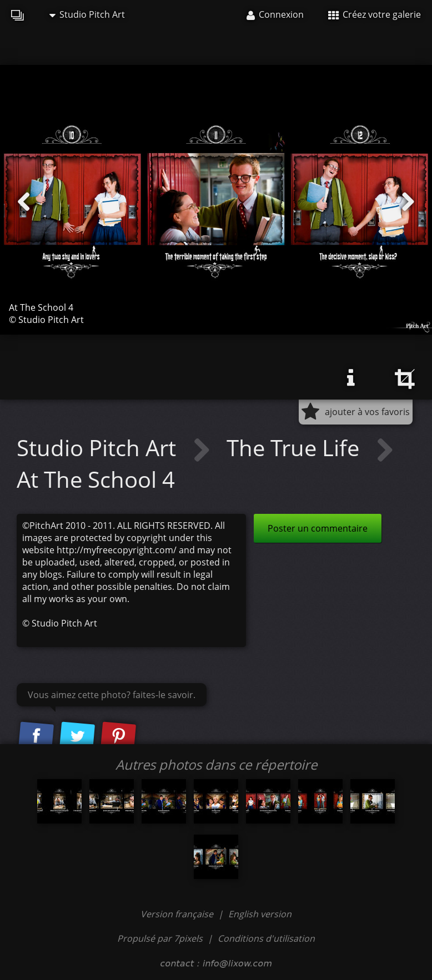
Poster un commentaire (318, 528)
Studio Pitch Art (87, 14)
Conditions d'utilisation (266, 938)
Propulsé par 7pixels (160, 938)
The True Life (296, 448)
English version (260, 914)
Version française (178, 914)
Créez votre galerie (375, 14)
